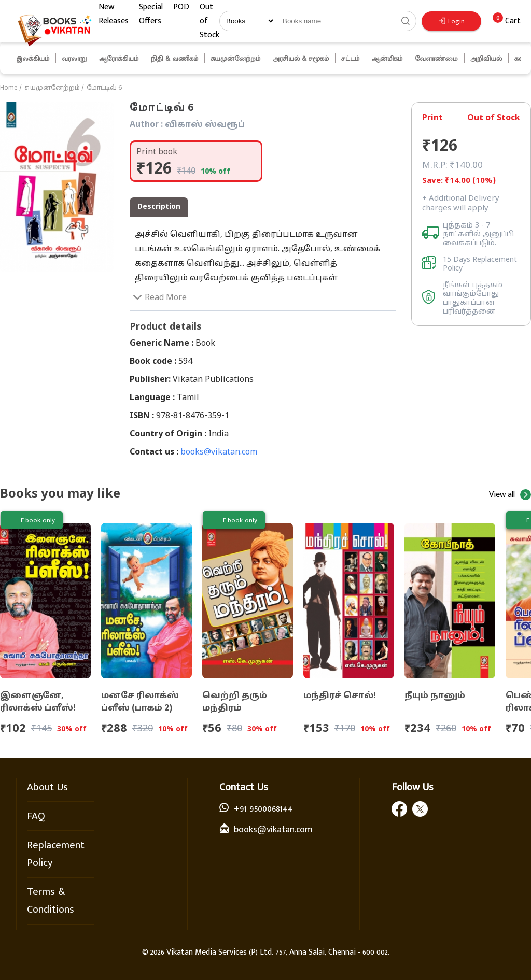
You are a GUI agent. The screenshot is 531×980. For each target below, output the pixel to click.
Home (9, 88)
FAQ (36, 816)
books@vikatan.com (219, 452)
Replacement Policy (56, 854)
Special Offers (151, 14)
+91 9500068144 (263, 809)
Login (452, 21)
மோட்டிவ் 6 (104, 88)
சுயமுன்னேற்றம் (52, 88)
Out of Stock (209, 21)
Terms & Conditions (51, 901)
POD (181, 7)
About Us (47, 787)
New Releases (114, 14)
